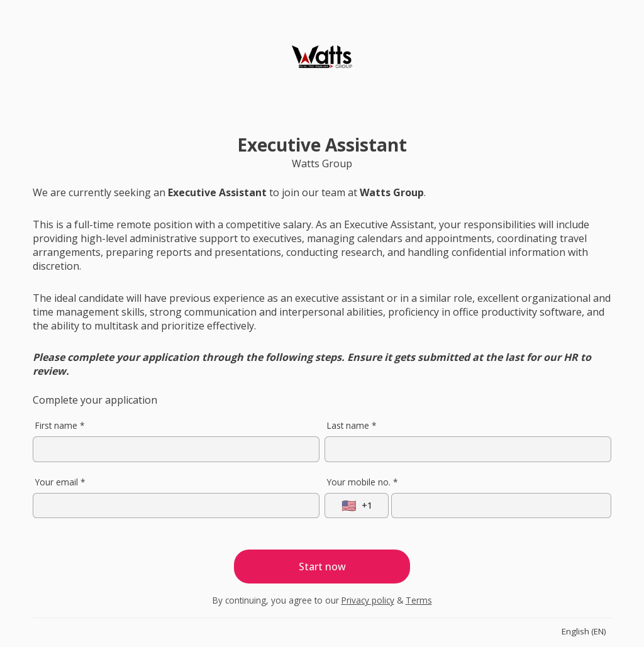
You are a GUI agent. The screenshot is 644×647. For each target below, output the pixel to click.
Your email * (60, 482)
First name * (60, 425)
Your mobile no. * (362, 482)
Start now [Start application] (322, 567)
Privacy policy (368, 600)
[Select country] (357, 506)
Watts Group (322, 163)
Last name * (352, 425)
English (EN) (584, 631)
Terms (419, 600)
